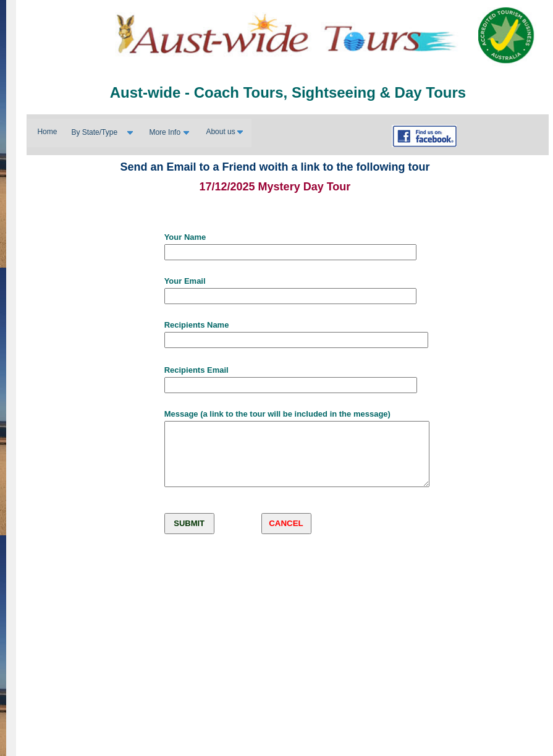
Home (47, 132)
